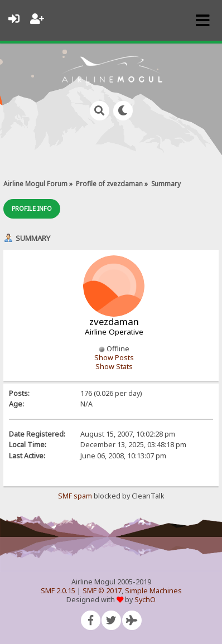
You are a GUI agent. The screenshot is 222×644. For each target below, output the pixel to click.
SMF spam (75, 496)
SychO (145, 600)
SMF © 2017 (102, 591)
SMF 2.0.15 (58, 591)
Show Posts (114, 358)
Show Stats (114, 367)
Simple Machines (153, 591)
